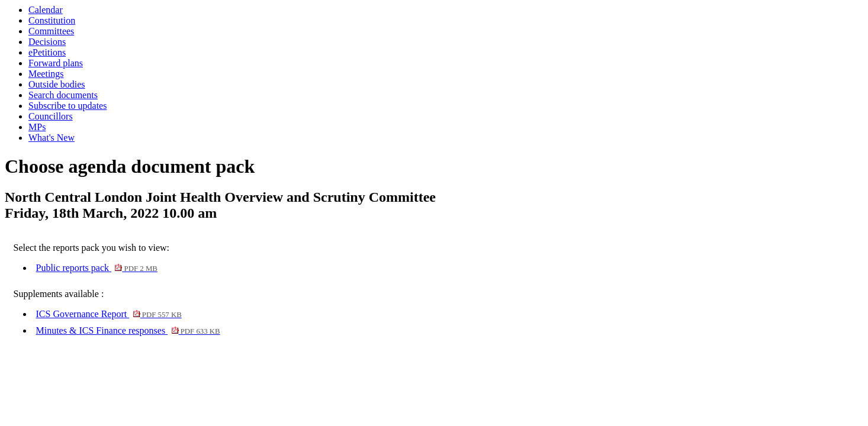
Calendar (46, 10)
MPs (37, 127)
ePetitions (47, 52)
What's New (52, 138)
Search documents (63, 95)
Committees (51, 31)
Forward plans (56, 63)
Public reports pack (97, 268)
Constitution (52, 20)
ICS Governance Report (109, 314)
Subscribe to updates (67, 106)
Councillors (51, 116)
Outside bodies (57, 84)
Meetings (46, 74)
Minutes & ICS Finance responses (128, 330)
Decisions (47, 42)
